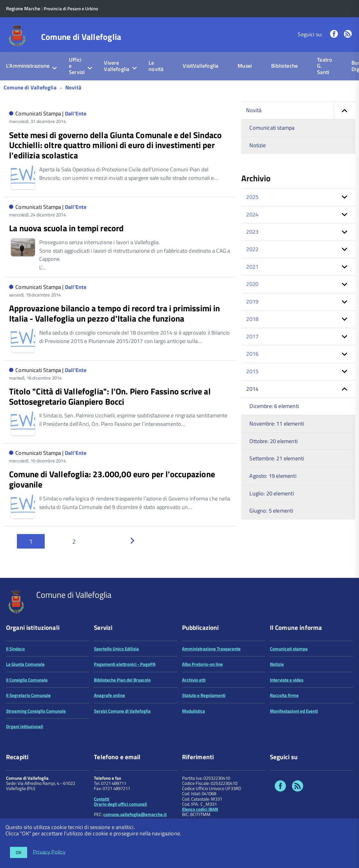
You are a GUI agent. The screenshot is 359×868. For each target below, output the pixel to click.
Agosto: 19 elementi (273, 476)
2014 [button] (252, 389)
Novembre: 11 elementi (277, 424)
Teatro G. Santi (325, 66)
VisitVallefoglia (200, 66)
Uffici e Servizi (77, 66)
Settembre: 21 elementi (277, 458)
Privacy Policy (49, 852)
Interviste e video (287, 680)
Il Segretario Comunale (28, 695)
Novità (73, 87)
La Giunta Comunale (25, 664)
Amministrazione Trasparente (211, 649)
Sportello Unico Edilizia (116, 649)
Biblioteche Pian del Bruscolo (122, 680)
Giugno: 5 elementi (271, 511)
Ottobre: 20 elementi (274, 441)
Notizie (258, 145)
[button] (345, 110)
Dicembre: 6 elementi (274, 406)
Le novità (156, 66)
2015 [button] (252, 371)
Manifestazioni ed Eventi (294, 711)
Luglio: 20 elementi (272, 493)
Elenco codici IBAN (200, 809)
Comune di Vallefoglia (81, 37)
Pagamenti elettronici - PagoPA (125, 664)
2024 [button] (252, 214)
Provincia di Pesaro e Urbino (71, 9)
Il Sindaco (15, 649)
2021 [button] (252, 267)
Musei (245, 66)
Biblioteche (284, 66)
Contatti (102, 799)
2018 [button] (252, 319)
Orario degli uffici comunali (120, 804)
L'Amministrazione (28, 66)
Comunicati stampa (272, 128)
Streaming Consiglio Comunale (36, 711)
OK (19, 852)
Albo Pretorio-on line (202, 664)
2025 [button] (252, 197)
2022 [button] (252, 249)
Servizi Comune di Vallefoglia (122, 711)
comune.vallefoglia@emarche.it (135, 814)
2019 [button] (252, 301)
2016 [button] (252, 354)
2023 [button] (252, 232)
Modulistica (194, 711)
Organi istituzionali (25, 726)
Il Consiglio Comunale (27, 680)
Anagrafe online (109, 695)
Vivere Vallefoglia (117, 66)
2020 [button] (252, 284)
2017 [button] (252, 337)
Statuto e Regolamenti (204, 695)
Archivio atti (194, 680)
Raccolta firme (284, 695)
